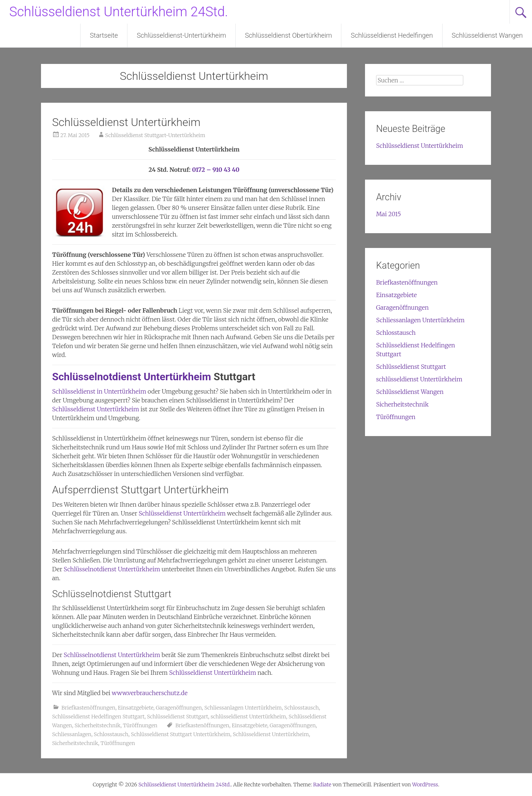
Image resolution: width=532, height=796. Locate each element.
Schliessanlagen (72, 734)
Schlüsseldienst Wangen (487, 35)
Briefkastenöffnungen (88, 708)
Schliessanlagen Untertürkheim (243, 708)
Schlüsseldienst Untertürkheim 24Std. (119, 12)
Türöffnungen (140, 725)
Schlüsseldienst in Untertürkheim (99, 391)
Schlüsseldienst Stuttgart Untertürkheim (180, 734)
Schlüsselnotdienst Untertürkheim (132, 377)
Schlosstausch (301, 708)
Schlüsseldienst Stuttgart (178, 717)
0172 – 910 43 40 (216, 170)
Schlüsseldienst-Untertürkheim (181, 35)
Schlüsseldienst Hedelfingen (392, 35)
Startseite (104, 35)
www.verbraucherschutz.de (150, 693)
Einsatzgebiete (136, 708)
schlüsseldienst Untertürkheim (248, 717)
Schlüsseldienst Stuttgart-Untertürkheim (155, 135)
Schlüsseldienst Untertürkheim (126, 122)
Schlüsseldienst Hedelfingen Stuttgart (98, 717)
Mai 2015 (388, 214)
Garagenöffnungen (179, 708)
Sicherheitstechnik (98, 725)
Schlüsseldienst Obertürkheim (289, 35)
